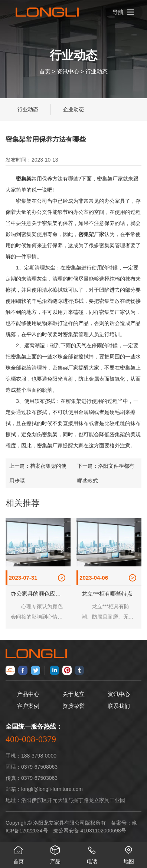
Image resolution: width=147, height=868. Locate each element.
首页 (45, 71)
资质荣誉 (73, 706)
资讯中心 (68, 71)
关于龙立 (73, 694)
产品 (55, 853)
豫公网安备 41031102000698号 (90, 831)
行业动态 (97, 71)
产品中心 (28, 694)
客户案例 (28, 706)
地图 (129, 853)
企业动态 (73, 109)
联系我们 (119, 706)
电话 (92, 853)
